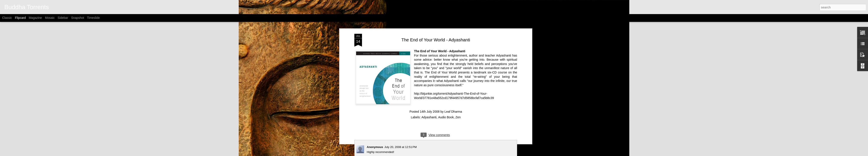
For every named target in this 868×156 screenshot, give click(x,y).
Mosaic (50, 18)
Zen (458, 117)
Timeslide (93, 18)
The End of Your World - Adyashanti (436, 40)
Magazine (35, 18)
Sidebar (63, 18)
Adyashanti (429, 117)
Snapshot (78, 18)
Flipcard (20, 18)
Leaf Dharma (453, 112)
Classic (7, 18)
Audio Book (446, 117)
